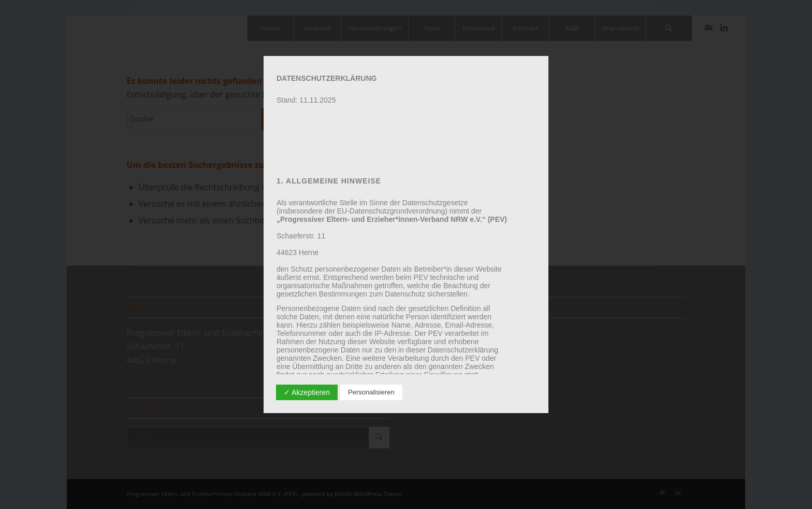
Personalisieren (371, 392)
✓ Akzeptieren (307, 392)
